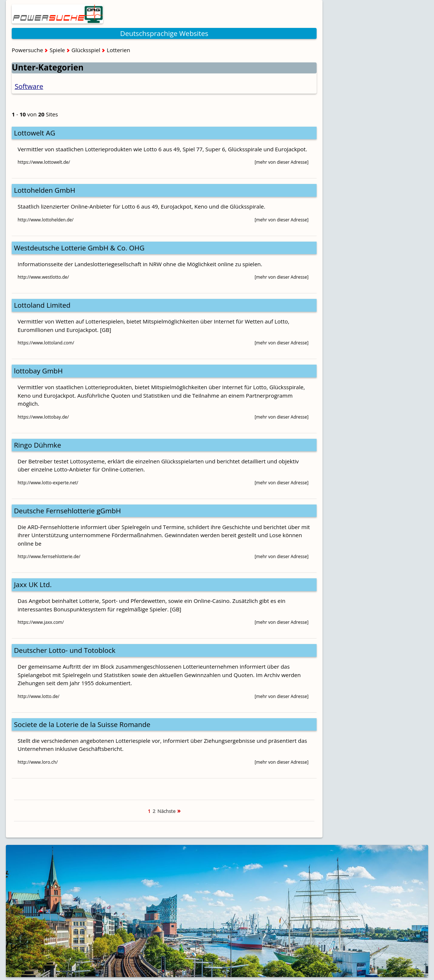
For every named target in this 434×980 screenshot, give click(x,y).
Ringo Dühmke (37, 445)
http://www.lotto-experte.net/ (48, 483)
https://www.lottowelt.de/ (44, 162)
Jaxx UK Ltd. (33, 584)
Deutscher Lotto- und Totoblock (65, 650)
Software (29, 86)
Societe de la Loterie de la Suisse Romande (82, 724)
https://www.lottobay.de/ (43, 417)
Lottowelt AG (35, 133)
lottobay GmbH (38, 371)
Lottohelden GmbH (45, 190)
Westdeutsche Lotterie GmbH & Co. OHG (79, 248)
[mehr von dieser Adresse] (282, 162)
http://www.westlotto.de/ (43, 277)
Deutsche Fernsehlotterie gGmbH (68, 511)
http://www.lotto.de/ (39, 696)
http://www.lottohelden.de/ (45, 220)
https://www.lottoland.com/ (46, 343)
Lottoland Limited (42, 305)
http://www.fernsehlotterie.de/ (49, 556)
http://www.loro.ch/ (38, 762)
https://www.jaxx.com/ (41, 622)
